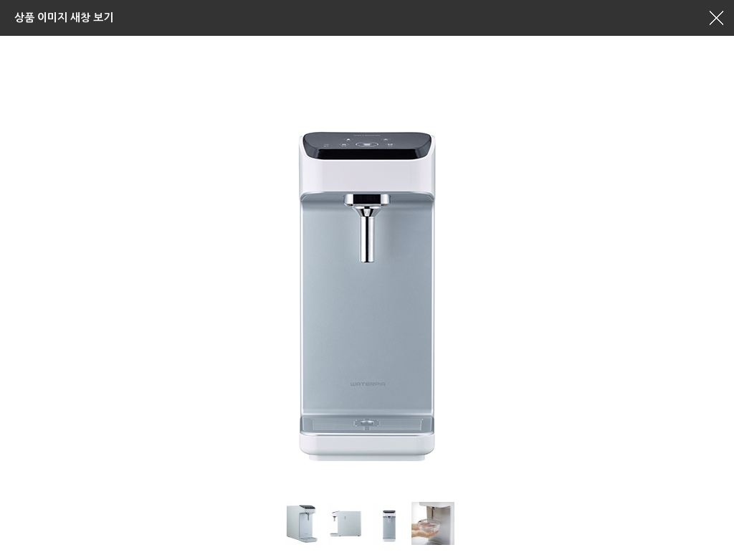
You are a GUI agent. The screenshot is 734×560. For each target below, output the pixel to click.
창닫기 (716, 18)
